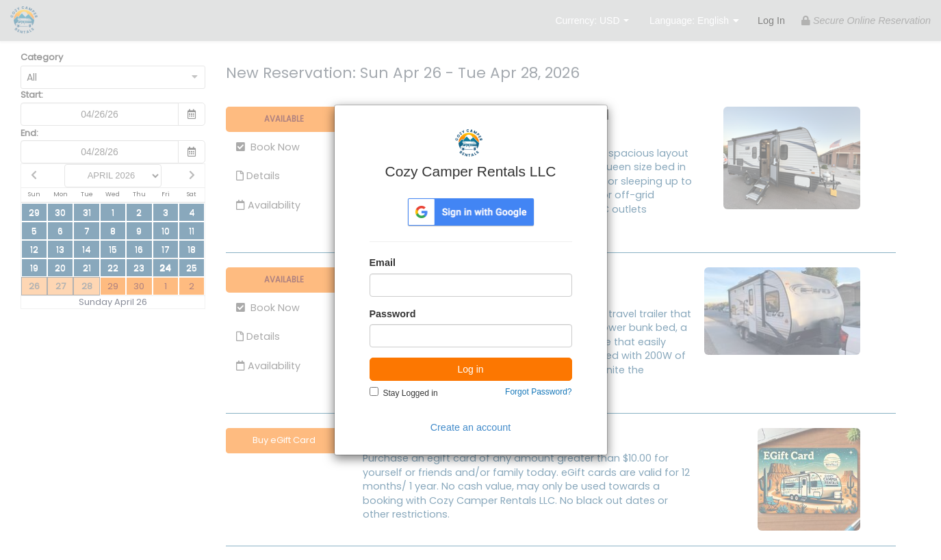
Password (393, 314)
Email (383, 263)
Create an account (471, 427)
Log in (470, 369)
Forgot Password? (538, 392)
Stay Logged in (411, 393)
